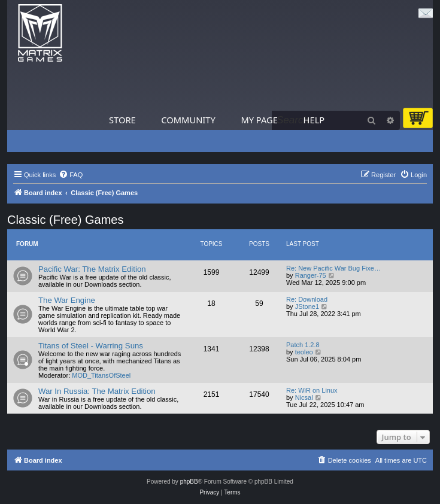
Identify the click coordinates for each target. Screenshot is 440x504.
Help (314, 120)
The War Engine (67, 300)
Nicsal (304, 397)
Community (188, 120)
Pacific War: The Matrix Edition (92, 269)
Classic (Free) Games (65, 220)
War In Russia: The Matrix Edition (97, 391)
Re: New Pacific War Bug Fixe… (333, 268)
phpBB (189, 482)
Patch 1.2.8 (303, 345)
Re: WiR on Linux (312, 390)
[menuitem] (71, 175)
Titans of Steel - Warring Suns (91, 346)
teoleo (304, 352)
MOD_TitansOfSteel (101, 375)
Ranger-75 (311, 275)
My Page (259, 120)
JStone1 (307, 306)
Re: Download (307, 299)
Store (122, 120)
